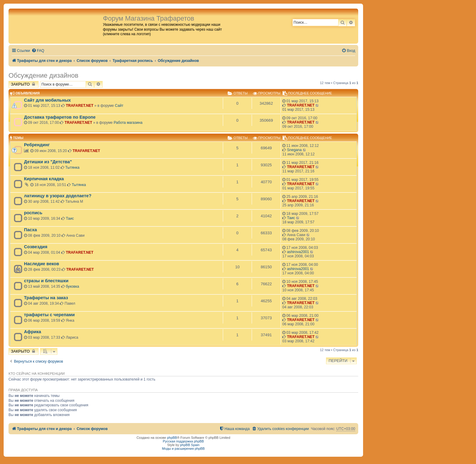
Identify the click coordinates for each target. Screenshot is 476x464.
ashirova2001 (298, 252)
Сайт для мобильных (47, 100)
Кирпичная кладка (44, 179)
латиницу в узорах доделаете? (58, 196)
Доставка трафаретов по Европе (60, 117)
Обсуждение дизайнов (43, 75)
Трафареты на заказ (46, 298)
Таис (70, 218)
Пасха (31, 230)
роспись (33, 213)
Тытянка (72, 168)
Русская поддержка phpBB (183, 441)
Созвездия (36, 247)
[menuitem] (38, 51)
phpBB (172, 438)
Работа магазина (128, 123)
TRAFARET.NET (80, 106)
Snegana (294, 150)
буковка (73, 286)
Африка (32, 332)
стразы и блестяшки (46, 281)
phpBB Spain (190, 445)
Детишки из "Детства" (48, 162)
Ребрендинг (37, 145)
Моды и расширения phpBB (184, 449)
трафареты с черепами (49, 315)
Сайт (119, 106)
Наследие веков (42, 264)
